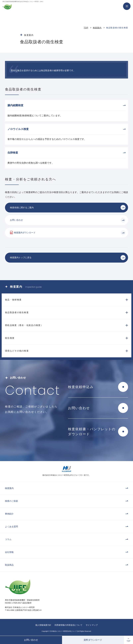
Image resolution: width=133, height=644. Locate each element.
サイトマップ (92, 625)
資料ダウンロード (93, 640)
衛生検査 (10, 338)
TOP (86, 28)
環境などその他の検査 (17, 351)
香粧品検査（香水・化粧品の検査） (24, 325)
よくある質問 (11, 527)
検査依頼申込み (81, 387)
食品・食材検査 (13, 300)
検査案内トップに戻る (21, 258)
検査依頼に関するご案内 (22, 208)
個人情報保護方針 (43, 625)
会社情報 (9, 552)
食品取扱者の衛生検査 (17, 312)
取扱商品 (9, 565)
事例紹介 (9, 514)
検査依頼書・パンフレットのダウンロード (92, 432)
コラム (8, 539)
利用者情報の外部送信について (68, 625)
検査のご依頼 (11, 501)
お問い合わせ (31, 640)
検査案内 (97, 28)
